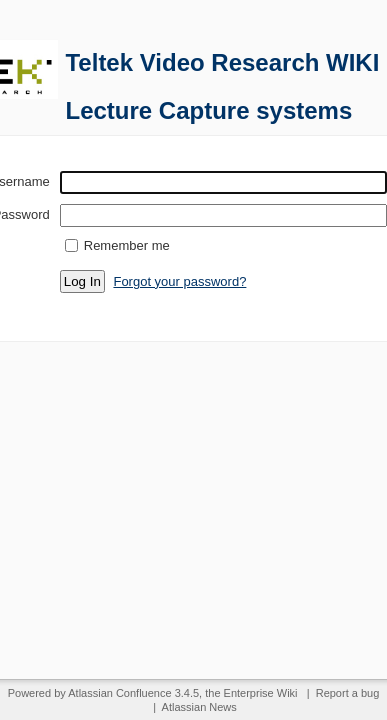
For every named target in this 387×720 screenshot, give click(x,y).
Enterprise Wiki (261, 693)
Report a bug (348, 693)
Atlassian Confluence (119, 693)
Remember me (127, 245)
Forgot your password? (179, 281)
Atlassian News (199, 707)
